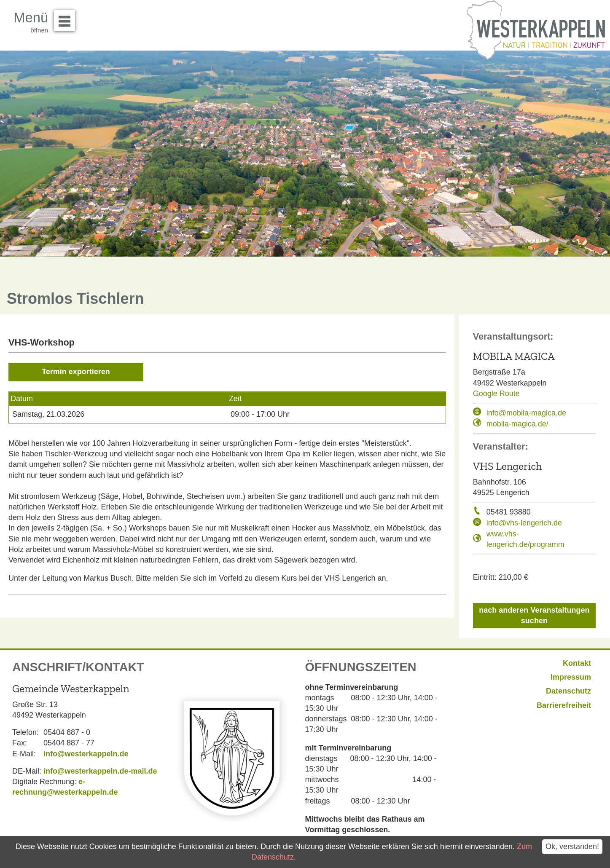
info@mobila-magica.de (526, 413)
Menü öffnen (67, 18)
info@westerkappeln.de (86, 754)
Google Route (496, 394)
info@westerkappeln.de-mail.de (100, 771)
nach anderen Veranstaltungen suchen (534, 615)
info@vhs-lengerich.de (524, 523)
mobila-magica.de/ (517, 424)
